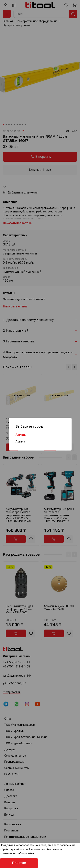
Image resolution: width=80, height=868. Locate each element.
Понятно (19, 863)
